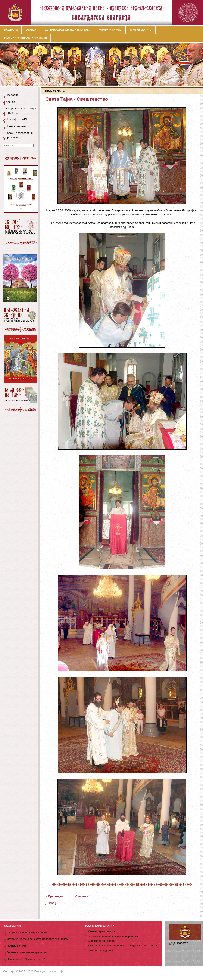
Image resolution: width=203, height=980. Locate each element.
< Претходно (54, 896)
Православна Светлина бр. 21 (26, 959)
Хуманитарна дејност (101, 931)
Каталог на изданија (101, 950)
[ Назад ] (50, 903)
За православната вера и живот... (21, 111)
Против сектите (16, 126)
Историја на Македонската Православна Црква (37, 939)
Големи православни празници (19, 135)
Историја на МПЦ (17, 119)
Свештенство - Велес (101, 941)
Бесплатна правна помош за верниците (113, 936)
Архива (10, 102)
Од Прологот (180, 943)
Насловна (12, 95)
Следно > (82, 896)
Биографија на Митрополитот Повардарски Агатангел (122, 945)
